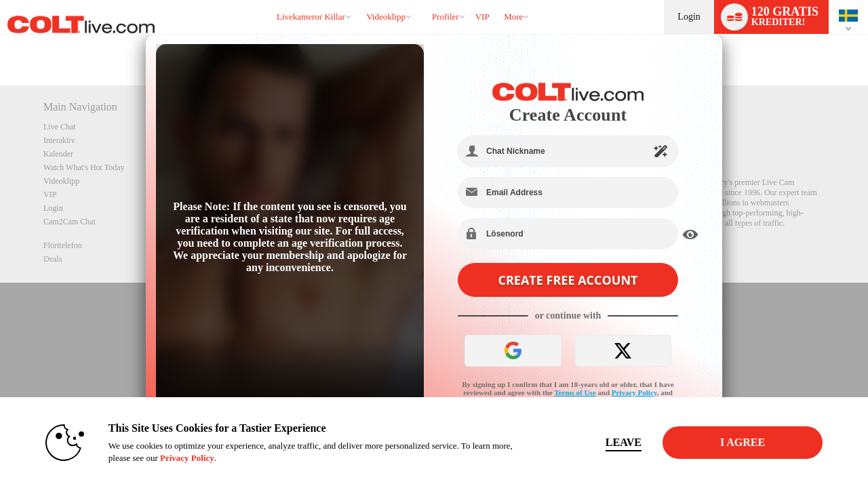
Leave (624, 442)
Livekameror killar (311, 17)
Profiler (446, 17)
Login (689, 17)
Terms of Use (575, 392)
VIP (482, 17)
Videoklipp (386, 17)
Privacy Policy (634, 392)
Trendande (360, 0)
